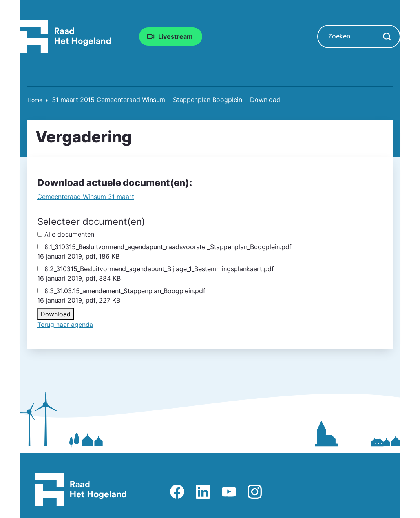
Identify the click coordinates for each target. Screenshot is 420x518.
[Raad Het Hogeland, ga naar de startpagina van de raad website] (65, 36)
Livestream (175, 36)
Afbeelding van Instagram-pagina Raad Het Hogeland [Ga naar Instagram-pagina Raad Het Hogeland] (255, 492)
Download (56, 314)
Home (35, 100)
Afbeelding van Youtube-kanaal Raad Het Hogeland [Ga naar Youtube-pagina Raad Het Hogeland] (229, 492)
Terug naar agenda (65, 325)
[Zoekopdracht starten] (387, 36)
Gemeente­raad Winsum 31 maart (86, 197)
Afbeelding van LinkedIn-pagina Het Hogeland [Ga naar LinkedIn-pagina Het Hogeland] (203, 492)
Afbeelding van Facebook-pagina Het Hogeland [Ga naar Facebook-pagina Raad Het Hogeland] (177, 492)
